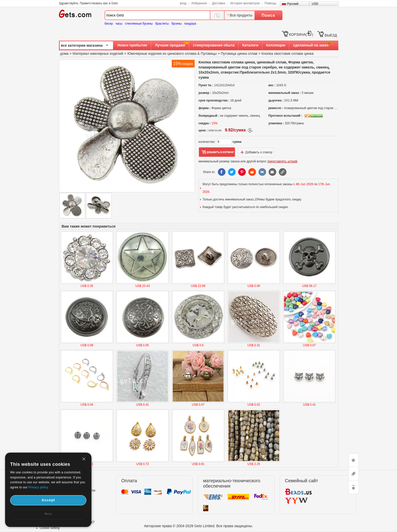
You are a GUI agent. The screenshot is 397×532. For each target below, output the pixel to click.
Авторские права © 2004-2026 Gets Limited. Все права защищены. (198, 526)
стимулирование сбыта (214, 45)
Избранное (199, 3)
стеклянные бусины (139, 24)
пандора (190, 24)
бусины (177, 24)
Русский (293, 4)
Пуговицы (209, 54)
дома (64, 54)
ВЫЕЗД (331, 35)
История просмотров (245, 3)
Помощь (271, 3)
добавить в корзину (217, 152)
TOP (354, 487)
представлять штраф (282, 161)
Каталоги (250, 45)
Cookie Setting (50, 528)
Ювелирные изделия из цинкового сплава (162, 54)
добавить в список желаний (256, 152)
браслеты (162, 24)
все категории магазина (82, 45)
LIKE (354, 460)
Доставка (219, 3)
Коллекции (276, 45)
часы (119, 24)
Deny (48, 514)
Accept (48, 500)
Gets (75, 14)
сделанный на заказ (311, 45)
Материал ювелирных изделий (98, 54)
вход (183, 3)
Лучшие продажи (170, 45)
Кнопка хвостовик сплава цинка (288, 54)
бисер (109, 24)
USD (315, 4)
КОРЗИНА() (301, 35)
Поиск (268, 15)
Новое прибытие (132, 45)
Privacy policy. (39, 487)
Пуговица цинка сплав (239, 54)
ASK (354, 474)
